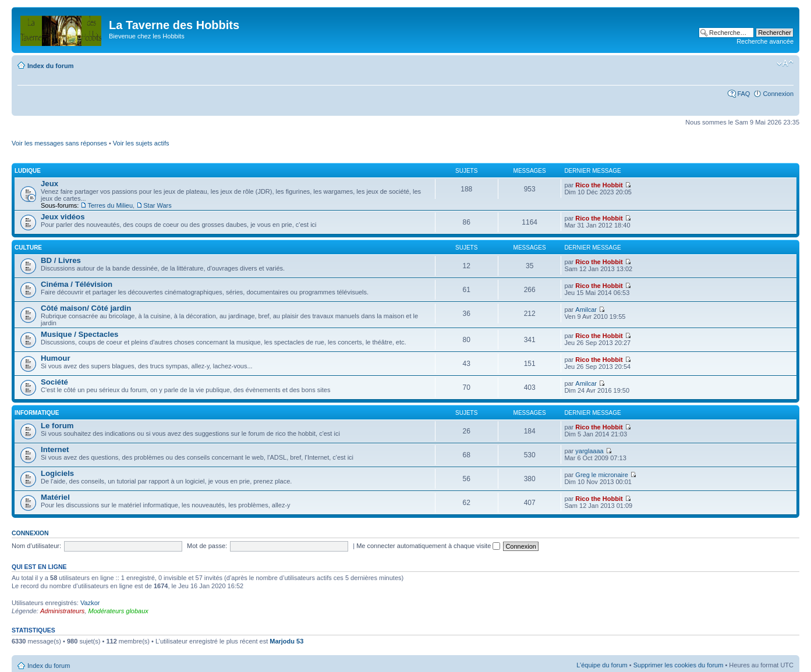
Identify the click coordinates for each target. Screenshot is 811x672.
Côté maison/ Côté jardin (86, 308)
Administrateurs (62, 611)
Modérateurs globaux (118, 611)
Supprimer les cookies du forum (679, 665)
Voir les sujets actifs (141, 143)
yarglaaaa (589, 451)
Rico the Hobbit (599, 185)
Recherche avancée (765, 41)
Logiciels (57, 473)
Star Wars (157, 205)
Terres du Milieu (110, 205)
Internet (55, 449)
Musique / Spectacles (79, 334)
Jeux (49, 184)
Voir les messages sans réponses (59, 143)
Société (54, 382)
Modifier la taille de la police (785, 63)
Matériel (55, 497)
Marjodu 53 (286, 641)
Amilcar (586, 310)
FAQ (743, 94)
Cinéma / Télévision (77, 284)
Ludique (28, 171)
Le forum (57, 426)
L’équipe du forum (602, 665)
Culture (28, 248)
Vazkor (90, 603)
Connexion (778, 94)
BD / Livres (61, 260)
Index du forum (50, 66)
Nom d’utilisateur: (36, 546)
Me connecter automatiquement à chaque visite (428, 546)
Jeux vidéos (63, 217)
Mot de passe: (207, 546)
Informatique (37, 413)
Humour (56, 358)
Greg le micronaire (601, 475)
